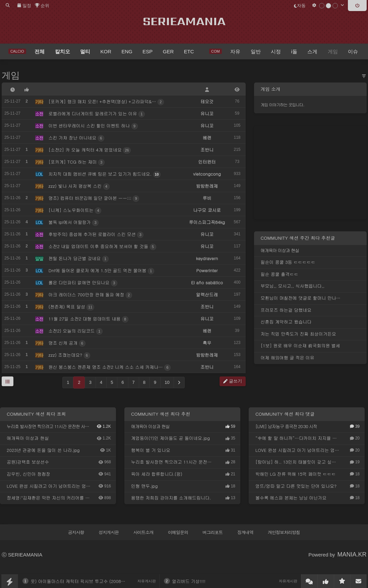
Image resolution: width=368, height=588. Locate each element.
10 (167, 382)
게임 (11, 75)
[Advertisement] (310, 172)
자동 (300, 6)
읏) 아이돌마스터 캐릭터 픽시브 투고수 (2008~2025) (83, 581)
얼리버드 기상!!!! (189, 581)
